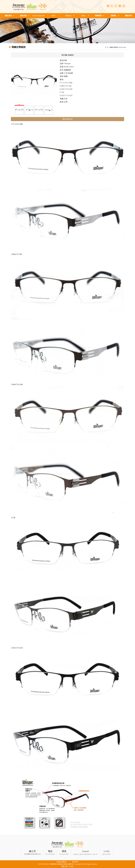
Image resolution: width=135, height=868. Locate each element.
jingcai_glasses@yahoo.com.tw (86, 854)
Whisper (68, 16)
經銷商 (113, 16)
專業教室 (98, 16)
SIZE (53, 16)
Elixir (83, 16)
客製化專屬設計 (62, 862)
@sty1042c (107, 854)
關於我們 (8, 16)
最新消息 (23, 16)
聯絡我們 (128, 16)
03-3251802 (50, 854)
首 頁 (107, 47)
